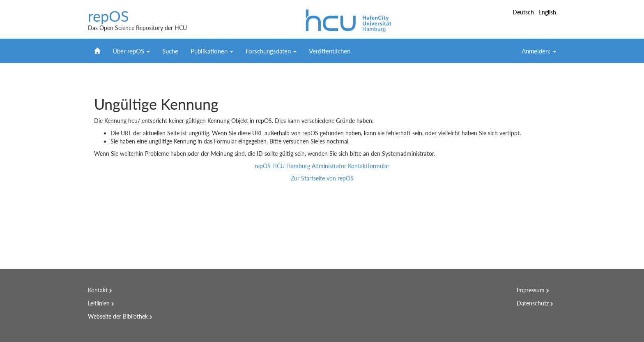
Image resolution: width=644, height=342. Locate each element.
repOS (108, 16)
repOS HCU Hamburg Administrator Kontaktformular (322, 166)
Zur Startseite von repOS (322, 178)
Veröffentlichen (330, 51)
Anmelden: (539, 51)
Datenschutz (533, 303)
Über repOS (131, 51)
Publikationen (212, 51)
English (547, 12)
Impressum (531, 290)
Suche (170, 51)
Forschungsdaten (271, 51)
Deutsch (524, 12)
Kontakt (98, 290)
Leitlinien (99, 303)
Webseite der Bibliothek (118, 316)
